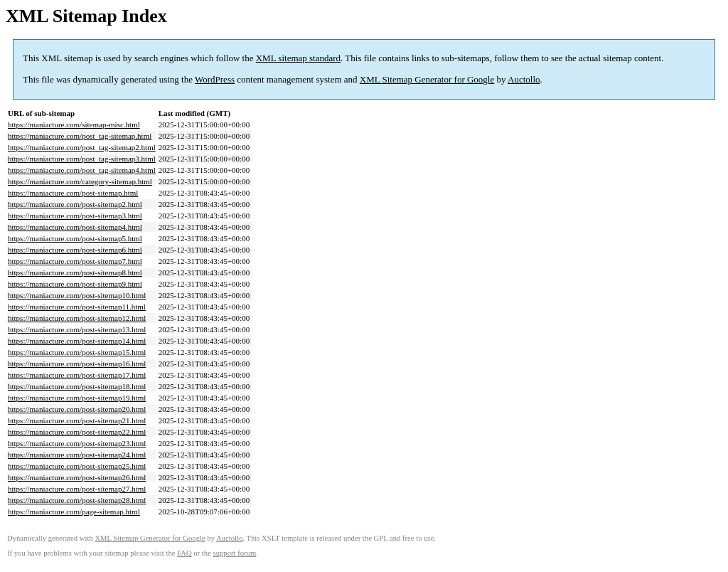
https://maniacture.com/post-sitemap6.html (75, 250)
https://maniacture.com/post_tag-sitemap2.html (82, 147)
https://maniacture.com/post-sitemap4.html (75, 227)
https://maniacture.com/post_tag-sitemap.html (80, 136)
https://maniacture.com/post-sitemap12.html (77, 318)
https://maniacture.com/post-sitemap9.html (75, 284)
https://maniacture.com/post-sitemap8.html (75, 272)
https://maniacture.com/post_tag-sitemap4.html (82, 170)
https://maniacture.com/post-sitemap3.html (75, 216)
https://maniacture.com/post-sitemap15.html (77, 352)
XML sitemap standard (298, 58)
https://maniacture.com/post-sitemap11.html (77, 307)
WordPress (215, 79)
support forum (235, 553)
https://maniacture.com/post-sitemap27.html (77, 489)
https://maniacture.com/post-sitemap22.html (77, 432)
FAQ (184, 553)
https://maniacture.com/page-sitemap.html (74, 512)
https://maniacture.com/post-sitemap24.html (77, 455)
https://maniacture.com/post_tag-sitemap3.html (82, 159)
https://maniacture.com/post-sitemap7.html (75, 261)
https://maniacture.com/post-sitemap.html (73, 193)
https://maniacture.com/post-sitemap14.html (77, 341)
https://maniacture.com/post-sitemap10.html (77, 295)
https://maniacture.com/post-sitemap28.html (77, 500)
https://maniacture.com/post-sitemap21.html (77, 420)
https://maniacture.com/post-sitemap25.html (77, 466)
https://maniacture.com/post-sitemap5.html (75, 238)
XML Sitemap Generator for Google (427, 79)
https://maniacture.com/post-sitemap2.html (75, 204)
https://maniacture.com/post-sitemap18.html (77, 386)
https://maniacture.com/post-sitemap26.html (77, 477)
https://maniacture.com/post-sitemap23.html (77, 443)
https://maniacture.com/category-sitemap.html (80, 181)
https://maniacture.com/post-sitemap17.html (77, 375)
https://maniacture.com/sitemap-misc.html (74, 125)
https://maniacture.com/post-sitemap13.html (77, 329)
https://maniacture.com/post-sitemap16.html (77, 364)
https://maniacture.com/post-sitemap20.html (77, 409)
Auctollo (524, 79)
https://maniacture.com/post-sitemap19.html (77, 398)
